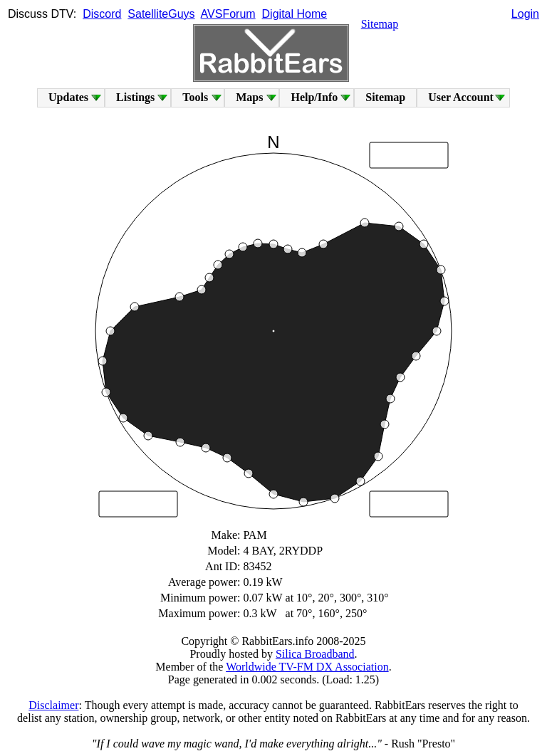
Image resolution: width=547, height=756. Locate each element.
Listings (135, 97)
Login (525, 14)
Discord (102, 14)
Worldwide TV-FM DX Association (307, 667)
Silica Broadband (315, 654)
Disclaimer (53, 705)
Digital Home (295, 14)
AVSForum (228, 14)
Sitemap (380, 24)
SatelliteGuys (161, 14)
